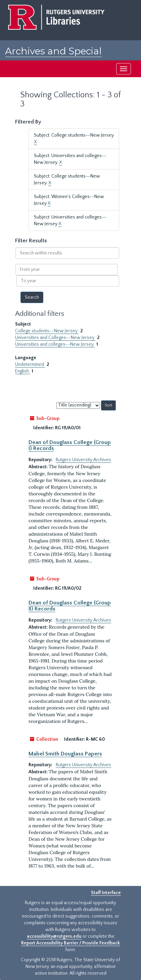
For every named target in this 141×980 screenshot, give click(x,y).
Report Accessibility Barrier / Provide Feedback (70, 943)
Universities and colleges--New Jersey (55, 344)
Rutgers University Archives (83, 460)
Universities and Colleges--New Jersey (55, 338)
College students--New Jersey (47, 331)
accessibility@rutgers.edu (54, 936)
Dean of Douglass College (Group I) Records (70, 445)
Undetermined (30, 364)
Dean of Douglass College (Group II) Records (70, 606)
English (22, 371)
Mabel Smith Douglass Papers (65, 754)
